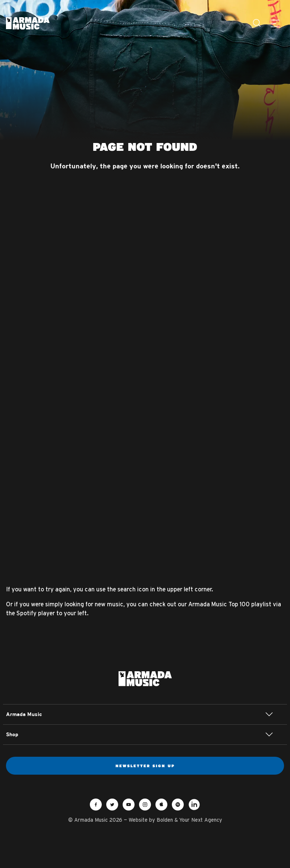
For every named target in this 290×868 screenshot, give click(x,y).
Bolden (165, 820)
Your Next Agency (201, 820)
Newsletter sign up (145, 766)
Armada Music (28, 23)
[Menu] (275, 23)
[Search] (257, 23)
